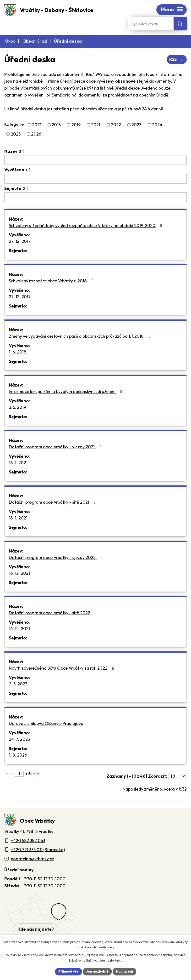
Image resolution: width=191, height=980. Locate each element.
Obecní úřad (35, 41)
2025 (16, 134)
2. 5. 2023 (18, 684)
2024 (157, 125)
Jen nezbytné (97, 971)
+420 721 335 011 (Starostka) (38, 850)
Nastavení (124, 971)
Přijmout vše (68, 971)
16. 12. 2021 (19, 573)
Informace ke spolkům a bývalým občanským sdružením (66, 391)
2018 (56, 125)
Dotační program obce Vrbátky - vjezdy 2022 (57, 557)
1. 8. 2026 (18, 755)
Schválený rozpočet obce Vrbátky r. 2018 (52, 281)
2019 (76, 125)
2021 (96, 125)
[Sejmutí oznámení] (95, 197)
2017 (37, 125)
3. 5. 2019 (17, 407)
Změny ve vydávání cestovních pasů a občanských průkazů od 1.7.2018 (80, 336)
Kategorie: (14, 124)
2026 (36, 134)
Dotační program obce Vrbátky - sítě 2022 (49, 613)
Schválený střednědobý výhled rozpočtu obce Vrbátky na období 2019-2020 (86, 225)
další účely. (107, 947)
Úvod (10, 41)
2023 (136, 125)
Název (13, 151)
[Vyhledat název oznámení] (95, 160)
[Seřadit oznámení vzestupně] (24, 150)
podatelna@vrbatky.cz (32, 859)
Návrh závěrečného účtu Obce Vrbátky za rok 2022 (62, 668)
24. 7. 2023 (19, 739)
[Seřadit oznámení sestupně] (24, 152)
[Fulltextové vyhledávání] (151, 24)
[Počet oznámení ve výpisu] (177, 776)
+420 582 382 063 (28, 840)
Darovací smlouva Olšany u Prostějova (46, 723)
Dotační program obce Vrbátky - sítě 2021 (53, 502)
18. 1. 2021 (18, 463)
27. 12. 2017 (20, 241)
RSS (177, 59)
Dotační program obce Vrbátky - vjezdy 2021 (56, 447)
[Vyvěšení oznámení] (95, 179)
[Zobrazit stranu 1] (19, 774)
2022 (116, 125)
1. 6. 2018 (17, 352)
